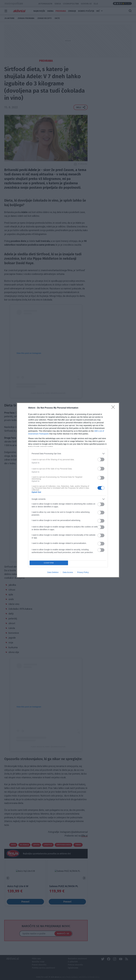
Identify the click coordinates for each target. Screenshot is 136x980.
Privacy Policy (83, 572)
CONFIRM (49, 563)
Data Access (68, 572)
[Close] (114, 408)
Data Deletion (53, 572)
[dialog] (68, 490)
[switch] (101, 459)
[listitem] (68, 454)
